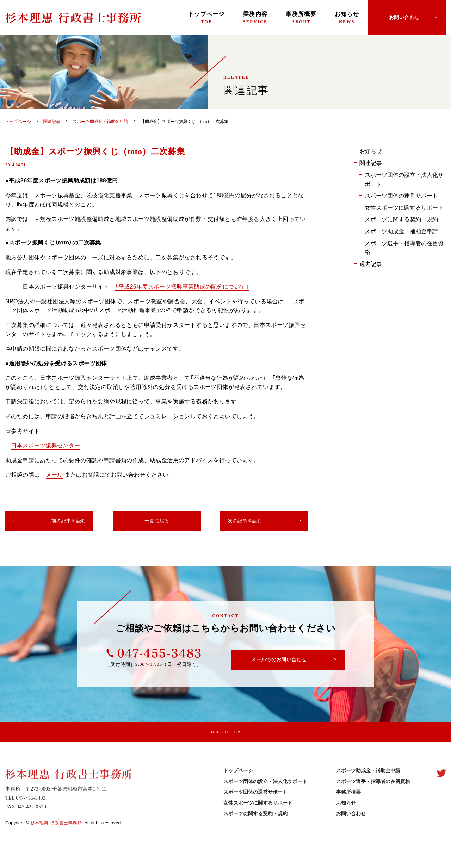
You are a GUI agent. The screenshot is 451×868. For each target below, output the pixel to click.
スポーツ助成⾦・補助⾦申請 (368, 777)
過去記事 (371, 263)
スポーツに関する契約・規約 (401, 219)
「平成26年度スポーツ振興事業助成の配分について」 (183, 286)
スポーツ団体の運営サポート (401, 195)
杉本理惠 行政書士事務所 (56, 829)
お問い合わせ (351, 820)
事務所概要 (301, 18)
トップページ (206, 18)
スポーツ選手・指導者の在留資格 (404, 247)
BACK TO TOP (225, 733)
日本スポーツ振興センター (46, 445)
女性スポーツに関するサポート (404, 207)
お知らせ (347, 18)
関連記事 (371, 162)
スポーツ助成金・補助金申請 (401, 231)
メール (54, 474)
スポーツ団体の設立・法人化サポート (404, 179)
